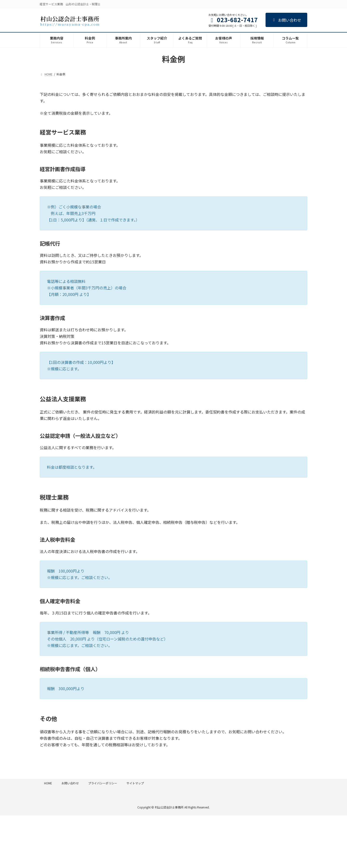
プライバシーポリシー (103, 783)
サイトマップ (135, 783)
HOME (48, 783)
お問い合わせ (286, 20)
